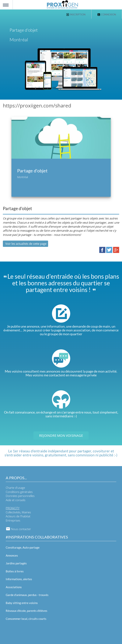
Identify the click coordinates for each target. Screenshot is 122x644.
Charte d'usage (15, 488)
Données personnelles (20, 496)
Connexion (107, 15)
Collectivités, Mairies (18, 512)
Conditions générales (19, 492)
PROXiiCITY (13, 508)
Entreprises (13, 520)
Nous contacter (18, 529)
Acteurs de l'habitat (18, 516)
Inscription (76, 15)
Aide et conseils (16, 500)
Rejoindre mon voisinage (61, 436)
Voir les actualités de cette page (25, 244)
